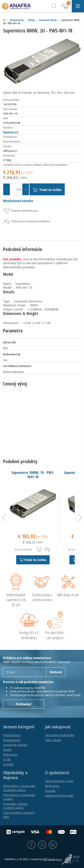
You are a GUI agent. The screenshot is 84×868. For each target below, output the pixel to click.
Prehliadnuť (24, 704)
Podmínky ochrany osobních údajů (15, 806)
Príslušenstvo (12, 735)
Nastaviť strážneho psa (20, 211)
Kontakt (8, 764)
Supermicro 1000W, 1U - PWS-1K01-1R (33, 475)
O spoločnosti (57, 773)
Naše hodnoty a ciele (59, 781)
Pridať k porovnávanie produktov (26, 222)
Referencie (10, 755)
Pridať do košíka (47, 190)
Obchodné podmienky (60, 735)
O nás (7, 759)
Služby (7, 750)
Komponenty (17, 20)
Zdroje (31, 20)
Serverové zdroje (48, 20)
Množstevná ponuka (18, 200)
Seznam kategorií (19, 727)
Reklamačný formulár (59, 796)
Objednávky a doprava (15, 775)
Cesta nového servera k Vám (19, 815)
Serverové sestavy (15, 745)
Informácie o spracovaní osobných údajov (19, 788)
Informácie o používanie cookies (19, 797)
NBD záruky (53, 740)
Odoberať (56, 672)
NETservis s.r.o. (53, 859)
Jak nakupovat (58, 727)
